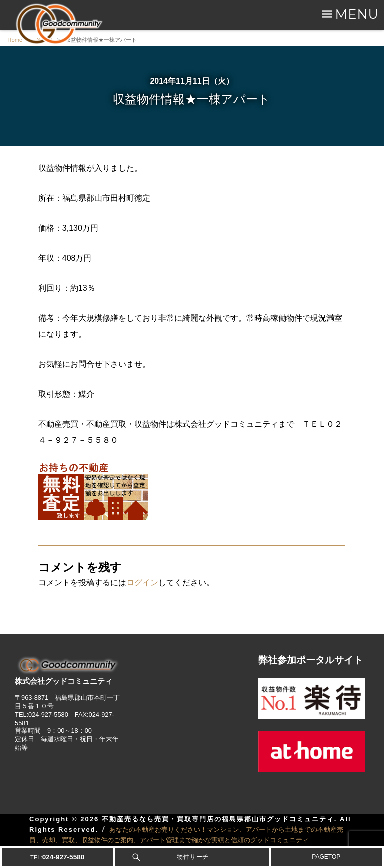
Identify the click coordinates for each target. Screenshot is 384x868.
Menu (357, 14)
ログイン (142, 582)
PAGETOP (326, 857)
